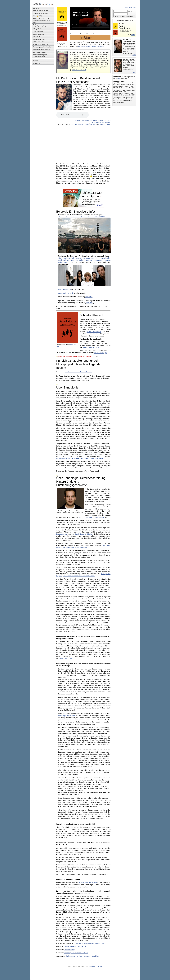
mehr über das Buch (79, 70)
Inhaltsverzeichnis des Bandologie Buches (89, 943)
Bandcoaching (61, 534)
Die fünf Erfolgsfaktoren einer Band (91, 517)
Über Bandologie (101, 353)
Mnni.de (74, 125)
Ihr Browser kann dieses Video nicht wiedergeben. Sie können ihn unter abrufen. (90, 18)
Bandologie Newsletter (66, 716)
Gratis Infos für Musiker (84, 534)
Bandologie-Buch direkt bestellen (76, 953)
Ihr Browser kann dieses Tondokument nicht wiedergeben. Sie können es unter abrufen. (73, 115)
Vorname (131, 14)
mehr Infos (89, 297)
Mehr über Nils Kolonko (92, 347)
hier (133, 35)
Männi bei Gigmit (104, 125)
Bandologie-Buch (65, 289)
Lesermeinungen (66, 658)
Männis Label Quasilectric (87, 125)
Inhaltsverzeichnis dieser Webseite (91, 46)
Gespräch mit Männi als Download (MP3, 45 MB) (93, 120)
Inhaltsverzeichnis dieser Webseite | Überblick (82, 956)
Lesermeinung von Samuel (101, 122)
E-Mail (130, 12)
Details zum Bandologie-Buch (75, 946)
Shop (119, 79)
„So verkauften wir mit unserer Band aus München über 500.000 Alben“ (84, 217)
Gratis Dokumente (94, 332)
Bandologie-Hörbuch (66, 293)
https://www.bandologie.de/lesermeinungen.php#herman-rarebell (80, 458)
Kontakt (100, 966)
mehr (134, 55)
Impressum (93, 966)
